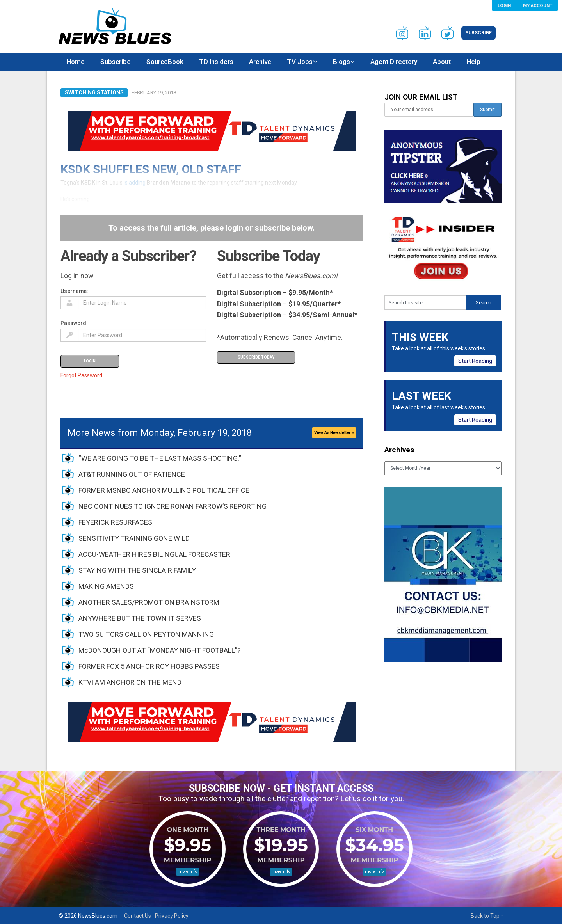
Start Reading (475, 361)
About (442, 62)
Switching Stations (94, 92)
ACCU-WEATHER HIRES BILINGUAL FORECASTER (154, 554)
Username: (74, 291)
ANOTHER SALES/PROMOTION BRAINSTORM (149, 602)
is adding (135, 183)
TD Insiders (216, 62)
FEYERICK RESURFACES (115, 522)
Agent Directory (394, 62)
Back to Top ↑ (487, 916)
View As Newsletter (334, 433)
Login (504, 5)
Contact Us (138, 916)
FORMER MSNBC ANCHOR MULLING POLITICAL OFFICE (164, 490)
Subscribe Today (256, 357)
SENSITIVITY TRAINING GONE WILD (134, 538)
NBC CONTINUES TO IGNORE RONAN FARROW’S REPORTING (173, 506)
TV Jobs (300, 62)
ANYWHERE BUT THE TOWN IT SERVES (140, 618)
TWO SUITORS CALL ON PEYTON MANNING (146, 634)
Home (76, 62)
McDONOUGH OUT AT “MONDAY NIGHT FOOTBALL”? (160, 650)
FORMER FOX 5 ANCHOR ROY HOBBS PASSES (149, 666)
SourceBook (165, 62)
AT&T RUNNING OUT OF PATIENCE (132, 474)
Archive (260, 62)
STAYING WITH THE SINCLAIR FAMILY (137, 570)
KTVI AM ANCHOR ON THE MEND (130, 682)
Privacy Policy (172, 916)
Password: (74, 323)
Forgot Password (81, 375)
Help (473, 62)
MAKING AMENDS (106, 586)
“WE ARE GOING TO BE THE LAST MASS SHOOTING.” (160, 458)
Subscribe (478, 33)
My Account (538, 5)
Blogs (341, 62)
